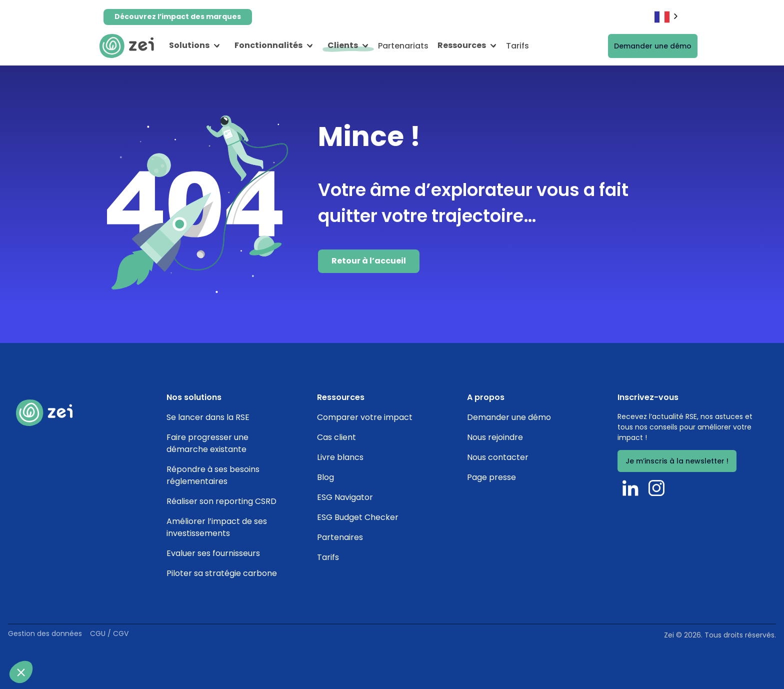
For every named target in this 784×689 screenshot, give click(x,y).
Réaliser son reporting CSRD (221, 501)
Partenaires (340, 537)
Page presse (491, 477)
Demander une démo (653, 46)
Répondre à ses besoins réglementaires (213, 475)
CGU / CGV (109, 633)
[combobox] (667, 17)
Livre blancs (340, 457)
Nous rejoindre (495, 437)
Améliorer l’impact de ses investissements (217, 527)
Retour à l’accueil (369, 261)
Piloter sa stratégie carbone (222, 573)
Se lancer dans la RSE (208, 417)
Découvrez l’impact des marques (178, 16)
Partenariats (403, 46)
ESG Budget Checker (358, 517)
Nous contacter (498, 457)
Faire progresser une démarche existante (207, 443)
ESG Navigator (345, 497)
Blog (325, 477)
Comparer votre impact (365, 417)
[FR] (667, 17)
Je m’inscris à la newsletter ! (677, 461)
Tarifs (517, 46)
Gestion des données (45, 633)
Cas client (336, 437)
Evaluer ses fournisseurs (213, 553)
